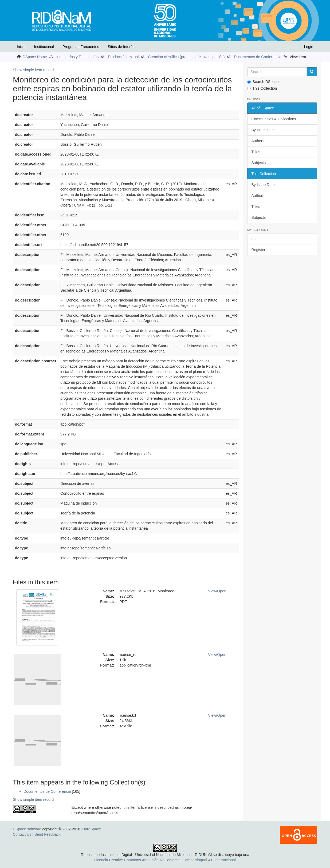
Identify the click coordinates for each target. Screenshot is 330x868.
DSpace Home (35, 57)
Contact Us (22, 834)
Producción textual (123, 57)
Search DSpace (263, 82)
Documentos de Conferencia (258, 57)
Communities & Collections (274, 119)
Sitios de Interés (121, 47)
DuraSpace (92, 829)
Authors (258, 141)
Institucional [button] (44, 47)
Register (258, 250)
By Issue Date (263, 130)
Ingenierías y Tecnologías (78, 57)
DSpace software (27, 829)
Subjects (259, 163)
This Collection (262, 88)
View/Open (217, 591)
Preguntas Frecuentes (81, 47)
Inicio (21, 47)
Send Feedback (48, 834)
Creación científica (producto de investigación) (186, 57)
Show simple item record (33, 70)
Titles (256, 152)
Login (256, 239)
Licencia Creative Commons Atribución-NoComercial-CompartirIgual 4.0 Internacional (165, 860)
